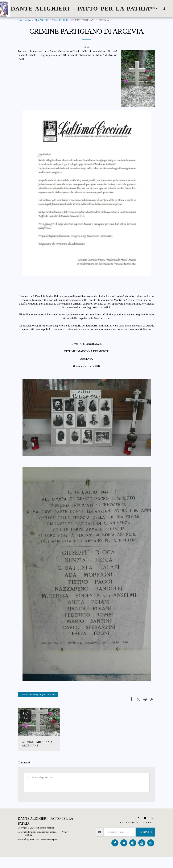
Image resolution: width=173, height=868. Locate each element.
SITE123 (34, 839)
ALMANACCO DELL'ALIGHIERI (51, 20)
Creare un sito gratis (49, 839)
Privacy (65, 832)
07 (26, 715)
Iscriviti (145, 832)
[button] (170, 9)
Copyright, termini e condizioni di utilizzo (37, 832)
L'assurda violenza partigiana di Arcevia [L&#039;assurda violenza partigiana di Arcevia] (38, 695)
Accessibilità (26, 835)
